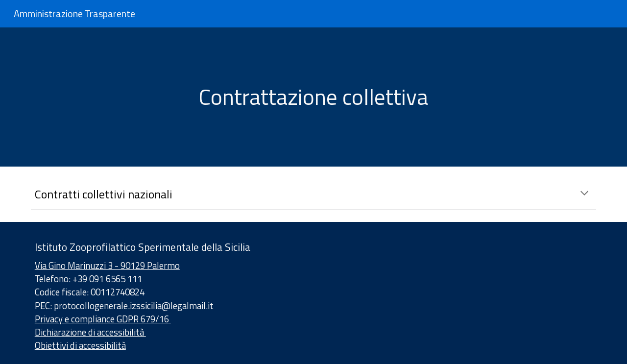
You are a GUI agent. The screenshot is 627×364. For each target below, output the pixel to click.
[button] (584, 194)
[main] (313, 97)
